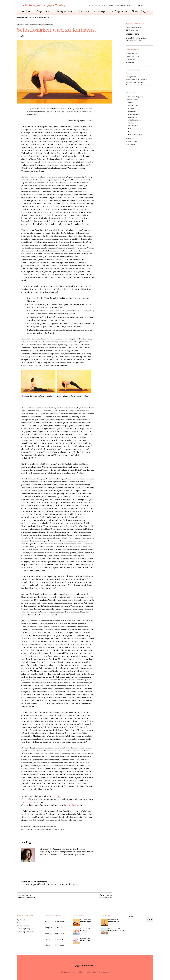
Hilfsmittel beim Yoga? (116, 931)
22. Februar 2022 (86, 920)
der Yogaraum (119, 11)
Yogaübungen (131, 144)
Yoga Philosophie (132, 141)
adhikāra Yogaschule (34, 5)
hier (59, 796)
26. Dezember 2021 (114, 929)
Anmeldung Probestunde (25, 932)
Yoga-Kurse (44, 11)
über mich (83, 11)
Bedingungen (75, 805)
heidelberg (37, 829)
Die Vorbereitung (31, 802)
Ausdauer (129, 74)
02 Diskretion (133, 105)
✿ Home (27, 11)
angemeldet (36, 884)
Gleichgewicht (131, 77)
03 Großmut (132, 108)
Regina (22, 36)
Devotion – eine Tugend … (134, 82)
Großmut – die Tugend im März (136, 79)
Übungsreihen (64, 11)
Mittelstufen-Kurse (133, 56)
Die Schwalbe (85, 940)
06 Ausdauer (133, 117)
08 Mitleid (132, 123)
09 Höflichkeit (133, 126)
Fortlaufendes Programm (134, 97)
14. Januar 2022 (85, 938)
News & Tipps (140, 11)
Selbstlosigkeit (59, 829)
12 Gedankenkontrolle (136, 135)
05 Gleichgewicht (134, 114)
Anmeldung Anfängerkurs (25, 929)
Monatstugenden (43, 18)
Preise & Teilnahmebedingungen (101, 6)
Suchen (131, 916)
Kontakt (141, 6)
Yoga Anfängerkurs (132, 53)
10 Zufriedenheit (134, 129)
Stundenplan (130, 62)
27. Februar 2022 (113, 920)
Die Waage (84, 931)
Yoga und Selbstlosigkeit (105, 896)
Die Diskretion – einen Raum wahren (138, 85)
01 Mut (130, 102)
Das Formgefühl (114, 922)
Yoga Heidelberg (22, 920)
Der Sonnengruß (86, 922)
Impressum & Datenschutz (125, 6)
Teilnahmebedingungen (25, 926)
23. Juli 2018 (31, 25)
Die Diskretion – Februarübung (26, 896)
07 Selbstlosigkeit (26, 18)
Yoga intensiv (131, 59)
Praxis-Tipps (130, 138)
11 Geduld (131, 132)
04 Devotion (132, 111)
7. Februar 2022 (85, 929)
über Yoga (100, 11)
